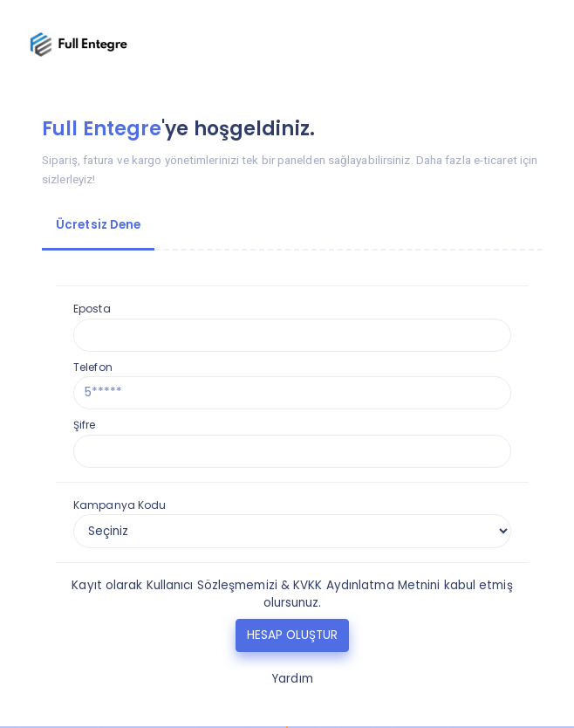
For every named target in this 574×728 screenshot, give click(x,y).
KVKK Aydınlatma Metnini (366, 585)
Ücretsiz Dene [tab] (98, 225)
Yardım (292, 679)
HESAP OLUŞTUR (292, 635)
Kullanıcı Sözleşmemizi (212, 585)
